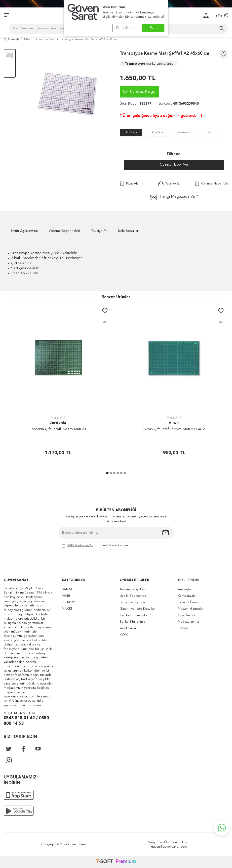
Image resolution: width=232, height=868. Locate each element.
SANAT (67, 589)
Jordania (58, 423)
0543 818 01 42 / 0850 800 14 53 (26, 721)
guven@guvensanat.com (169, 847)
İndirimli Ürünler (189, 602)
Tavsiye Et (169, 184)
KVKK (124, 635)
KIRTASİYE (69, 602)
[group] (68, 94)
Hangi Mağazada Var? (174, 197)
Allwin (174, 423)
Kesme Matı (47, 40)
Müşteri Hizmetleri (191, 609)
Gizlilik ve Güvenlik (133, 615)
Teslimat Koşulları (132, 589)
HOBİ (66, 596)
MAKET (29, 40)
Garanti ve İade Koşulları (138, 609)
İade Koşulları (129, 231)
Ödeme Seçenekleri (64, 231)
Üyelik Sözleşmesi (133, 596)
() (222, 16)
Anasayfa (12, 40)
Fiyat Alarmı (131, 184)
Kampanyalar (187, 596)
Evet (153, 28)
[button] (107, 473)
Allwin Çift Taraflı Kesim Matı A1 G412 (174, 429)
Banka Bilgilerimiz (133, 622)
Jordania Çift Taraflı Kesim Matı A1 (58, 429)
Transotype (149, 64)
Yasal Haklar (128, 628)
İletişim (183, 628)
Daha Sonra (125, 28)
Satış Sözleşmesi (132, 602)
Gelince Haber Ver (174, 165)
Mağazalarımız (188, 622)
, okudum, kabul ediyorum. (95, 546)
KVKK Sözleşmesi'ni (80, 546)
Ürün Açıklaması (24, 231)
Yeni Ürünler (187, 615)
